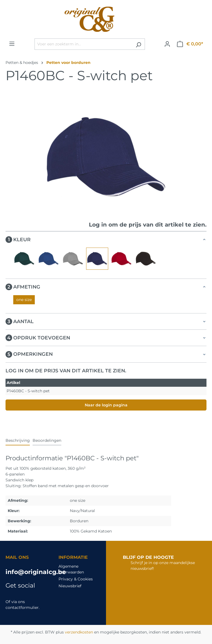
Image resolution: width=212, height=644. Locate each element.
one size (24, 300)
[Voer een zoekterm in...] (83, 44)
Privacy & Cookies (76, 579)
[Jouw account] (167, 44)
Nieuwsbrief (70, 586)
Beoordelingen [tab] (47, 440)
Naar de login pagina (106, 405)
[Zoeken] (138, 44)
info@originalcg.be (26, 572)
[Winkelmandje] (190, 44)
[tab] (18, 441)
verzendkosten (79, 632)
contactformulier (22, 607)
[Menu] (12, 44)
